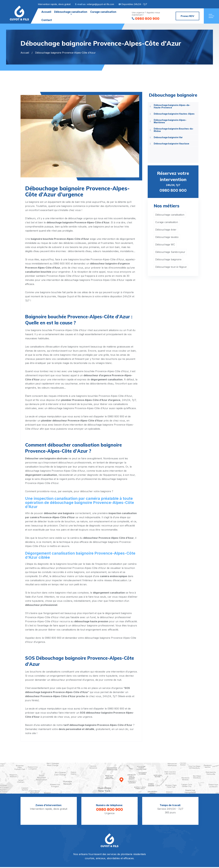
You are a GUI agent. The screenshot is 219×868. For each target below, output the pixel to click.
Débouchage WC (165, 245)
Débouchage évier (166, 230)
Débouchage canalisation (71, 12)
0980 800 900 (146, 19)
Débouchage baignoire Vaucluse (171, 144)
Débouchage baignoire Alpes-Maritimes (170, 121)
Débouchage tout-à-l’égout (171, 267)
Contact (47, 20)
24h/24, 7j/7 (173, 181)
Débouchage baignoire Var (168, 137)
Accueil (46, 12)
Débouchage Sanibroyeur (170, 252)
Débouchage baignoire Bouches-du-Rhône (174, 130)
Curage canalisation (103, 12)
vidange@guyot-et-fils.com (100, 4)
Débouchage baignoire (168, 259)
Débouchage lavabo (167, 237)
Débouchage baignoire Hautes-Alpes (174, 114)
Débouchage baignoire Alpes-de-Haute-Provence (172, 106)
